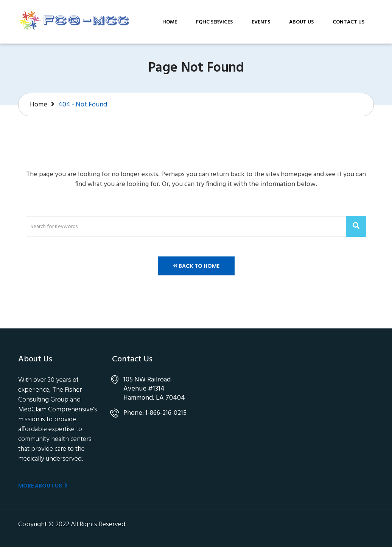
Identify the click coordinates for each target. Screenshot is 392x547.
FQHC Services (214, 22)
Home (170, 22)
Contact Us (348, 22)
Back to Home (196, 266)
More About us (43, 486)
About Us (301, 22)
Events (261, 22)
